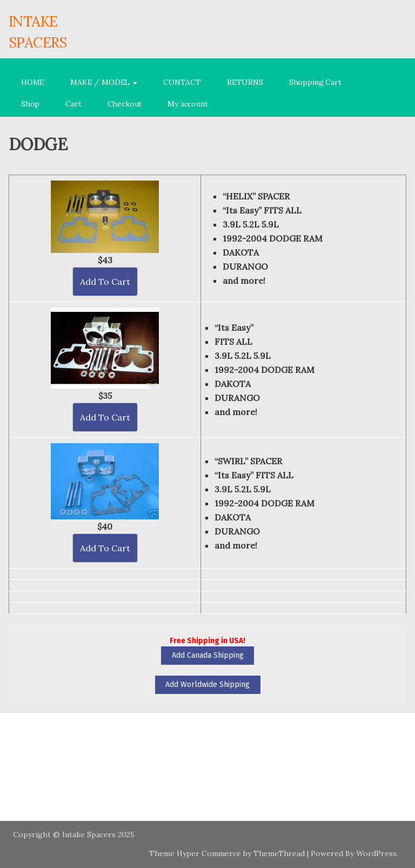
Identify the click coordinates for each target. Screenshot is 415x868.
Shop (30, 104)
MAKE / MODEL (104, 82)
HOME (33, 82)
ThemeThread (279, 853)
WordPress (376, 853)
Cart (73, 104)
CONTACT (182, 82)
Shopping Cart (315, 82)
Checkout (125, 104)
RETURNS (245, 82)
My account (188, 104)
